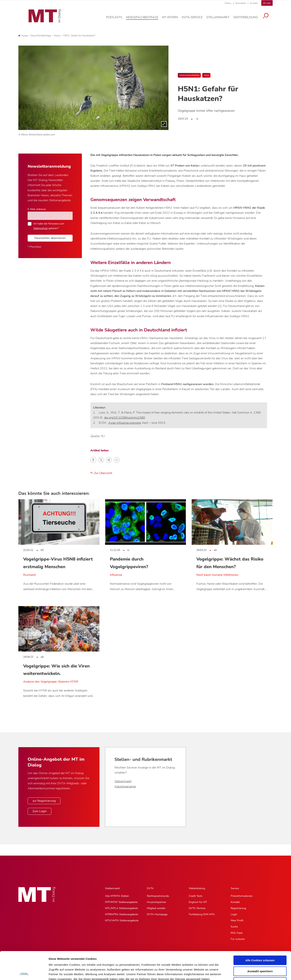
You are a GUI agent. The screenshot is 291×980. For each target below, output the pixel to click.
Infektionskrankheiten (189, 75)
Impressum (77, 961)
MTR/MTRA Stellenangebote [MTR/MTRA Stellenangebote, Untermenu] (122, 914)
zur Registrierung (44, 801)
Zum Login (40, 811)
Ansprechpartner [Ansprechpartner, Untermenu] (156, 902)
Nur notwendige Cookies (260, 954)
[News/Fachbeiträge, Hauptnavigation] (145, 19)
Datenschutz (57, 961)
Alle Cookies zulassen (260, 932)
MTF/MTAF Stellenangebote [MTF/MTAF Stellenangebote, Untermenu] (121, 902)
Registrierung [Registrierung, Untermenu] (238, 908)
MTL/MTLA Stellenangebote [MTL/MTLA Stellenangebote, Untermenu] (121, 908)
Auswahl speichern (260, 943)
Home (23, 36)
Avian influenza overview (125, 423)
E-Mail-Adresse (37, 209)
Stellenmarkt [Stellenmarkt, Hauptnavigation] (112, 888)
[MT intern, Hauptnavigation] (173, 19)
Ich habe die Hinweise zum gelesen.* (49, 226)
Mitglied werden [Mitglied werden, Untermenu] (156, 908)
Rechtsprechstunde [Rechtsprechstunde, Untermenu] (158, 896)
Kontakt (254, 3)
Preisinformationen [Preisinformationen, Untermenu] (242, 896)
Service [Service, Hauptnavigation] (235, 888)
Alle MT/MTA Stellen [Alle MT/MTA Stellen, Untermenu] (117, 896)
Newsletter (241, 3)
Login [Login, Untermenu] (234, 914)
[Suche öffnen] (269, 18)
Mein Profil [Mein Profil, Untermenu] (237, 920)
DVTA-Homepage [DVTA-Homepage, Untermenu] (157, 914)
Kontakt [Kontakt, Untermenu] (235, 902)
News (206, 75)
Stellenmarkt (123, 781)
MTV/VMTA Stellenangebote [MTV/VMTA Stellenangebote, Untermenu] (122, 920)
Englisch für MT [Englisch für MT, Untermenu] (198, 902)
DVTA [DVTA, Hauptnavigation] (150, 888)
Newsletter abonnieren (50, 238)
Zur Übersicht (101, 473)
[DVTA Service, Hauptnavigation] (195, 19)
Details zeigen (197, 973)
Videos (228, 3)
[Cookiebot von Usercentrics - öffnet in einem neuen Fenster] (24, 973)
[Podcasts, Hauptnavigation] (117, 19)
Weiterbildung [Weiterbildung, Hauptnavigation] (197, 888)
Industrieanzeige (125, 787)
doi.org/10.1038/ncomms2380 (125, 418)
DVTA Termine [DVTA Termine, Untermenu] (197, 908)
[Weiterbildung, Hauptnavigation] (248, 19)
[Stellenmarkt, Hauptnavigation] (221, 19)
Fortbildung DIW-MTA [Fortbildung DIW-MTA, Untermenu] (202, 914)
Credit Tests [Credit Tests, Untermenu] (196, 896)
